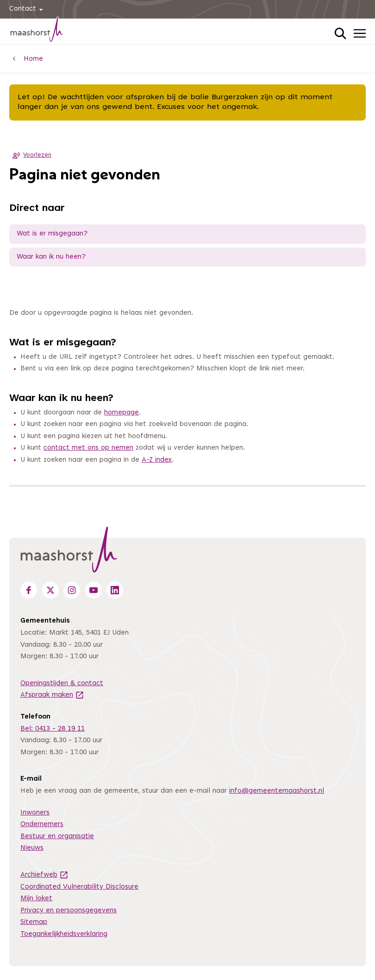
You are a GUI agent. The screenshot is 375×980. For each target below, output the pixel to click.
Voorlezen (30, 155)
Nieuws (32, 848)
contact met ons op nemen (88, 448)
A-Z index (157, 460)
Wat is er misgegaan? (52, 234)
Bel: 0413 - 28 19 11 (53, 729)
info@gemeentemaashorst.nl (277, 791)
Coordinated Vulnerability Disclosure (79, 887)
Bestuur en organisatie (57, 837)
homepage (122, 413)
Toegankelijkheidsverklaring (64, 934)
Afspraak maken (52, 695)
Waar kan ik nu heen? (51, 257)
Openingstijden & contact (62, 684)
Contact (28, 10)
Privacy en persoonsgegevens (69, 911)
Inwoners (35, 813)
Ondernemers (42, 824)
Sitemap (34, 922)
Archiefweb (44, 875)
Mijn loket (36, 899)
